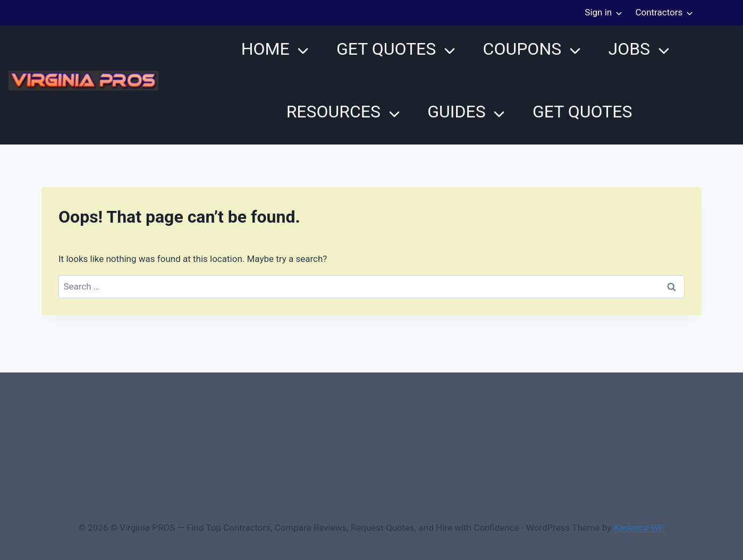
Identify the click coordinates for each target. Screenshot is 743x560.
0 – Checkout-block (188, 398)
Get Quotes (386, 49)
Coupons (522, 49)
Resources (333, 112)
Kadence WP (639, 528)
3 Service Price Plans (116, 438)
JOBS (629, 49)
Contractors (659, 12)
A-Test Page (194, 438)
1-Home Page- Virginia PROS (146, 418)
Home (265, 49)
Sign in (598, 12)
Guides (456, 112)
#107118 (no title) (102, 398)
